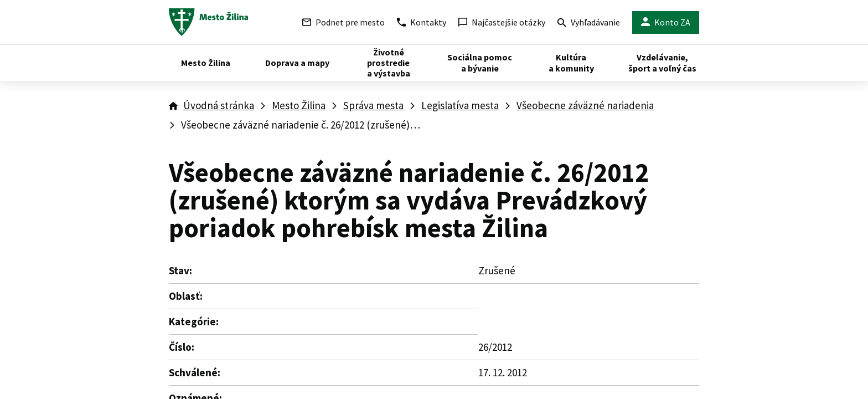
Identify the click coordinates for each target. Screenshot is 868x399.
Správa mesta (373, 105)
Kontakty (422, 22)
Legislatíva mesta (460, 105)
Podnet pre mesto (343, 22)
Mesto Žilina (299, 105)
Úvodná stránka (219, 105)
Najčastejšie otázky (502, 22)
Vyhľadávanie (589, 24)
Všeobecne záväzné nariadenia (585, 105)
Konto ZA (666, 22)
